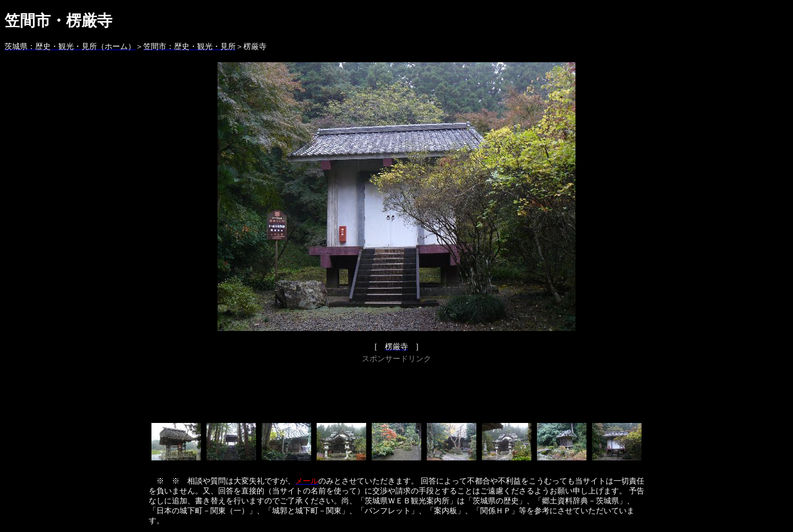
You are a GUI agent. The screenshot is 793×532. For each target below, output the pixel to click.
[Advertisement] (397, 391)
